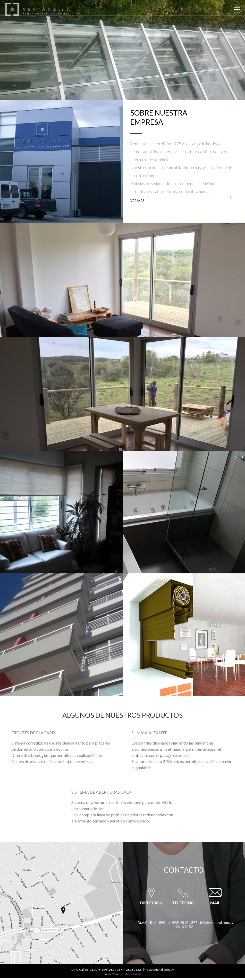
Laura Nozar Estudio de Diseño (123, 974)
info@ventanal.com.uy (217, 923)
